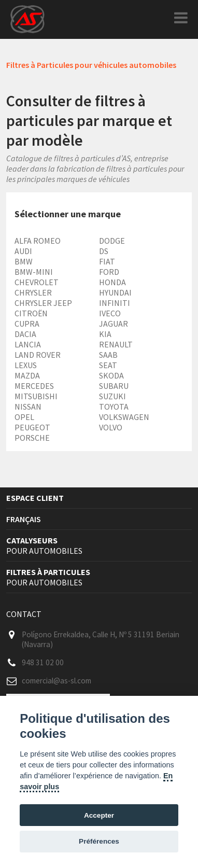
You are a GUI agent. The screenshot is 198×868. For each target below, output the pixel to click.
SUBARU (114, 386)
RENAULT (116, 344)
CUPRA (27, 324)
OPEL (24, 417)
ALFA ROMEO (38, 241)
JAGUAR (114, 324)
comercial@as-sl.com (56, 681)
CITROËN (31, 313)
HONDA (112, 282)
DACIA (25, 334)
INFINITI (115, 303)
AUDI (23, 251)
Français (24, 519)
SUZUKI (112, 396)
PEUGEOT (32, 427)
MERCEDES (34, 386)
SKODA (111, 375)
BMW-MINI (34, 272)
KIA (105, 334)
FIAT (107, 261)
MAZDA (27, 375)
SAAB (108, 355)
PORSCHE (32, 438)
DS (104, 251)
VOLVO (111, 427)
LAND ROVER (38, 355)
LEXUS (26, 365)
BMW (24, 261)
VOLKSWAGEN (124, 417)
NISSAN (28, 407)
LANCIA (28, 344)
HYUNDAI (115, 292)
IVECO (110, 313)
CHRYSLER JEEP (43, 303)
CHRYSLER (33, 292)
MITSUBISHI (36, 396)
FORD (109, 272)
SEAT (108, 365)
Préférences (99, 841)
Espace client (35, 498)
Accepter (99, 815)
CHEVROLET (37, 282)
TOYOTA (114, 407)
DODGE (112, 241)
